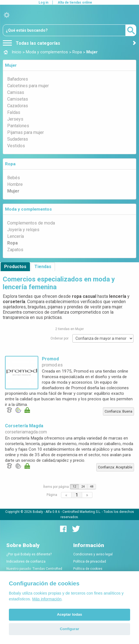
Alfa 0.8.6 (53, 512)
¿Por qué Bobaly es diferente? (29, 554)
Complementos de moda (31, 223)
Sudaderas (18, 139)
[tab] (69, 65)
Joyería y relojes (23, 230)
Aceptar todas (69, 614)
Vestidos (16, 146)
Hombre (15, 184)
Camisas (16, 92)
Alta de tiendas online (75, 3)
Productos (15, 267)
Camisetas (18, 99)
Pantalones (18, 126)
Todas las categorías (31, 43)
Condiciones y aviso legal (93, 554)
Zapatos (15, 250)
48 (92, 487)
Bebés (14, 178)
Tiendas (43, 267)
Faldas (14, 112)
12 (74, 487)
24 (83, 487)
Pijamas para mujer (26, 132)
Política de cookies (88, 569)
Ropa (10, 164)
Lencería (16, 236)
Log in (43, 3)
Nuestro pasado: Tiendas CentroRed (34, 569)
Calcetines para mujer (28, 86)
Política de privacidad (90, 561)
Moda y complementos (28, 209)
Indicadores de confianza (26, 561)
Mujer (11, 65)
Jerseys (15, 119)
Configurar (69, 629)
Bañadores (18, 79)
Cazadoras (18, 106)
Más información (47, 599)
